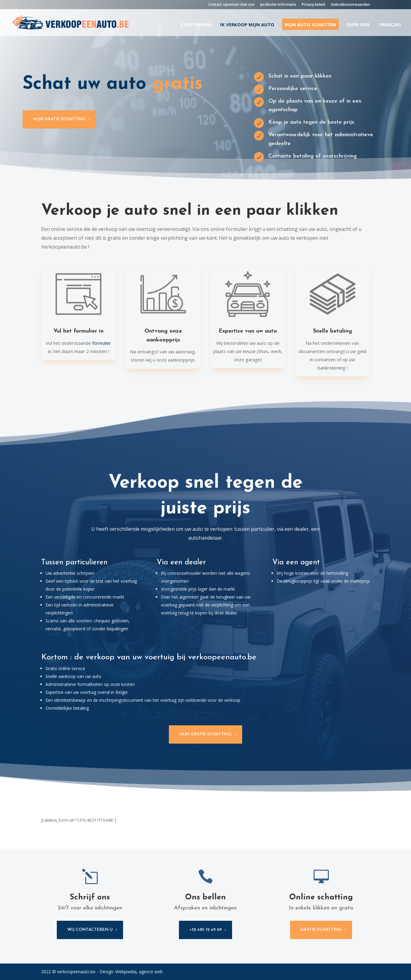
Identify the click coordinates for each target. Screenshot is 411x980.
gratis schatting (321, 930)
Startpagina (196, 25)
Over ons (358, 25)
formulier (102, 343)
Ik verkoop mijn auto (247, 25)
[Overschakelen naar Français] (390, 29)
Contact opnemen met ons (231, 5)
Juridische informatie (278, 5)
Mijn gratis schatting (59, 119)
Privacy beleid (313, 5)
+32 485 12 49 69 (206, 930)
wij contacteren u (90, 930)
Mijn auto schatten (310, 24)
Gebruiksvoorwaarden (350, 5)
